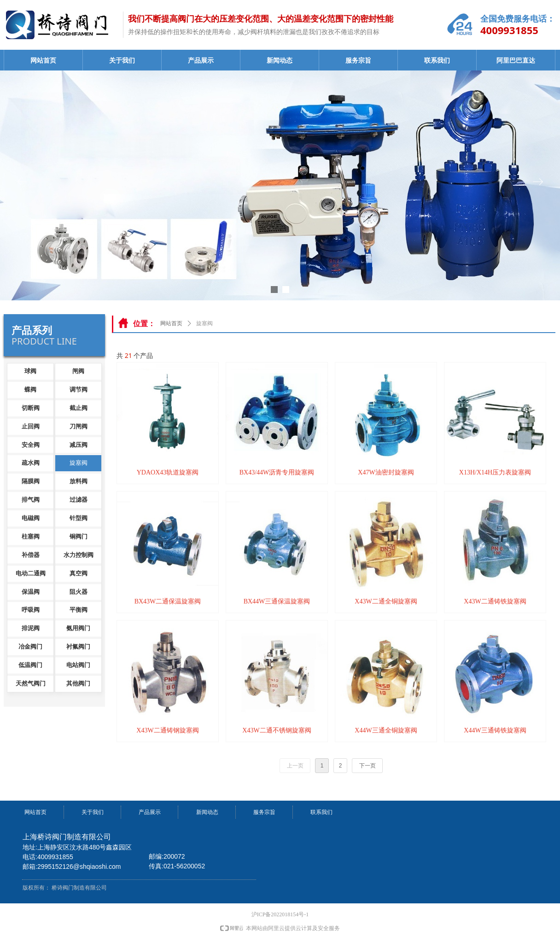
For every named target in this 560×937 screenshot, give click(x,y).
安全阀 (31, 445)
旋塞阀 (79, 463)
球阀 (30, 371)
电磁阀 (31, 518)
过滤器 (79, 500)
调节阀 (79, 389)
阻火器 (79, 592)
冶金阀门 (30, 647)
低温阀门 (30, 665)
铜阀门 (79, 536)
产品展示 (201, 61)
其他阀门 (78, 683)
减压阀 (79, 445)
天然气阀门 (31, 683)
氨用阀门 (78, 628)
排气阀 (31, 500)
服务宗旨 (358, 61)
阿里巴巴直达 (516, 61)
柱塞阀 (31, 536)
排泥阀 (31, 628)
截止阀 (79, 408)
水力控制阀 (79, 555)
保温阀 (31, 592)
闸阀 (78, 371)
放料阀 (79, 481)
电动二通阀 (31, 573)
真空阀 (79, 573)
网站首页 (43, 61)
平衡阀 (79, 610)
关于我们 (122, 61)
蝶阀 (30, 389)
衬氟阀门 (78, 647)
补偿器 (31, 555)
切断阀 (31, 408)
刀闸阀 (79, 426)
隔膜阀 (31, 481)
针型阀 (79, 518)
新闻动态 (280, 61)
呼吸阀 (31, 610)
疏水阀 (31, 463)
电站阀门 (78, 665)
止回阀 (31, 426)
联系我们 (437, 61)
